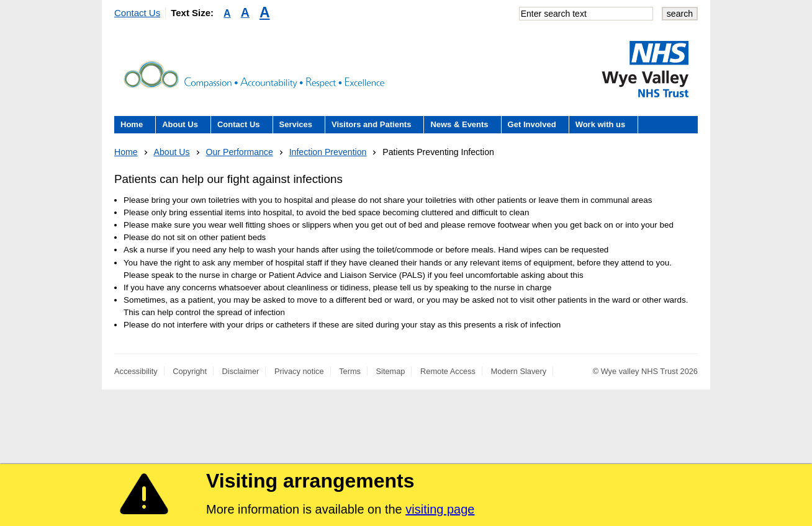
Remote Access (448, 371)
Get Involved (532, 124)
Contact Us (137, 13)
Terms (350, 371)
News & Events (459, 124)
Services (296, 124)
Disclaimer (241, 371)
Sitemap (391, 371)
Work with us (601, 124)
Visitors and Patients (371, 124)
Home (132, 124)
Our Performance (240, 152)
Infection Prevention (328, 152)
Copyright (190, 371)
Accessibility (136, 371)
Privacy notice (299, 371)
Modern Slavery (519, 371)
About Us (180, 124)
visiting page (440, 509)
